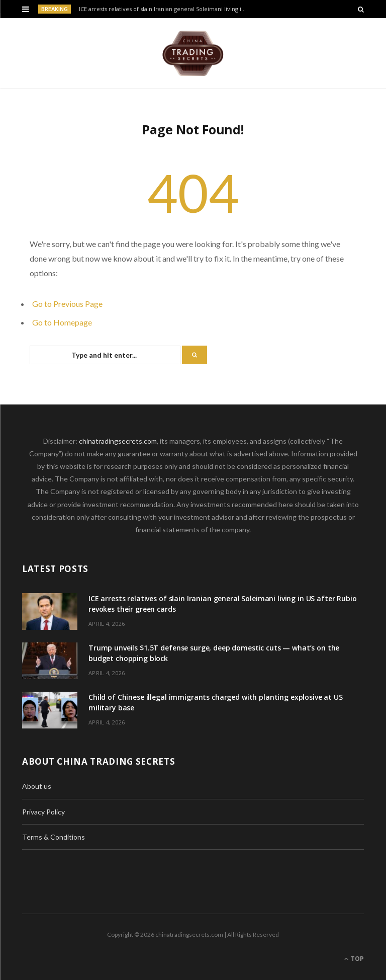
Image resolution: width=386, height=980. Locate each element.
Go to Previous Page (67, 304)
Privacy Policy (43, 812)
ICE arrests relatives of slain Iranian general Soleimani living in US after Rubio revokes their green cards (166, 9)
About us (37, 786)
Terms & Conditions (54, 837)
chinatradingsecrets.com (118, 441)
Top (354, 959)
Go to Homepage (62, 322)
